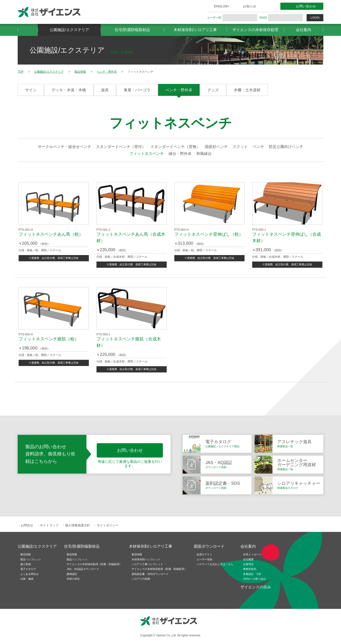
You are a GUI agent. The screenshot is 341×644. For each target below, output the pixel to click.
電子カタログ (28, 569)
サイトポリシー (108, 525)
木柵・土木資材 (247, 90)
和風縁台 (204, 154)
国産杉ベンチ (216, 147)
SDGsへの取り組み (254, 579)
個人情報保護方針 (78, 525)
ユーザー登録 (204, 559)
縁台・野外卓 (180, 154)
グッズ (213, 90)
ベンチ (258, 147)
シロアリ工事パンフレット (147, 564)
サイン (31, 90)
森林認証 (72, 574)
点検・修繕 (27, 579)
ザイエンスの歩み (256, 587)
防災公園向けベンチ (286, 147)
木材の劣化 (73, 579)
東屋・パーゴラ (137, 90)
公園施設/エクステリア (69, 30)
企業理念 (248, 564)
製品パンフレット (31, 559)
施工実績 (26, 564)
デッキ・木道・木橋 (69, 90)
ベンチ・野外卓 (179, 90)
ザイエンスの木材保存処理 (255, 30)
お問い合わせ (306, 6)
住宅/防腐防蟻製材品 (132, 30)
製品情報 (26, 554)
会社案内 (304, 30)
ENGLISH (221, 6)
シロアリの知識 (141, 579)
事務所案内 (250, 569)
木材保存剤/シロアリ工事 (195, 30)
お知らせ (250, 6)
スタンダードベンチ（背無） (175, 147)
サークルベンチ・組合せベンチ (64, 147)
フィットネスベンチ (147, 154)
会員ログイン (204, 554)
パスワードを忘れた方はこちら (215, 564)
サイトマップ (49, 525)
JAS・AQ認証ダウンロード (83, 569)
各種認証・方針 (252, 574)
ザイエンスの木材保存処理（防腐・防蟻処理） (94, 564)
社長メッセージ (252, 554)
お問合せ (27, 525)
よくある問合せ (29, 574)
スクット (240, 147)
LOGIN (315, 18)
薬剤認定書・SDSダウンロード (150, 574)
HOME (28, 30)
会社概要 (248, 559)
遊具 (105, 90)
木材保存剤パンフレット (146, 559)
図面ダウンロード (209, 546)
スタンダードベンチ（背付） (121, 147)
